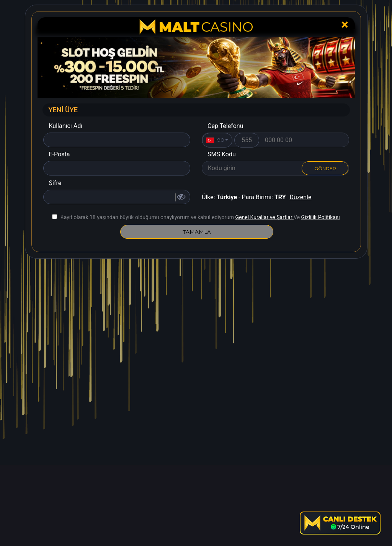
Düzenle (301, 197)
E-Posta (60, 154)
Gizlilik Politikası (321, 217)
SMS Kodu (222, 154)
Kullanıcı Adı (66, 126)
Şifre (55, 183)
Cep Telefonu (225, 126)
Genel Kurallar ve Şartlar (265, 217)
